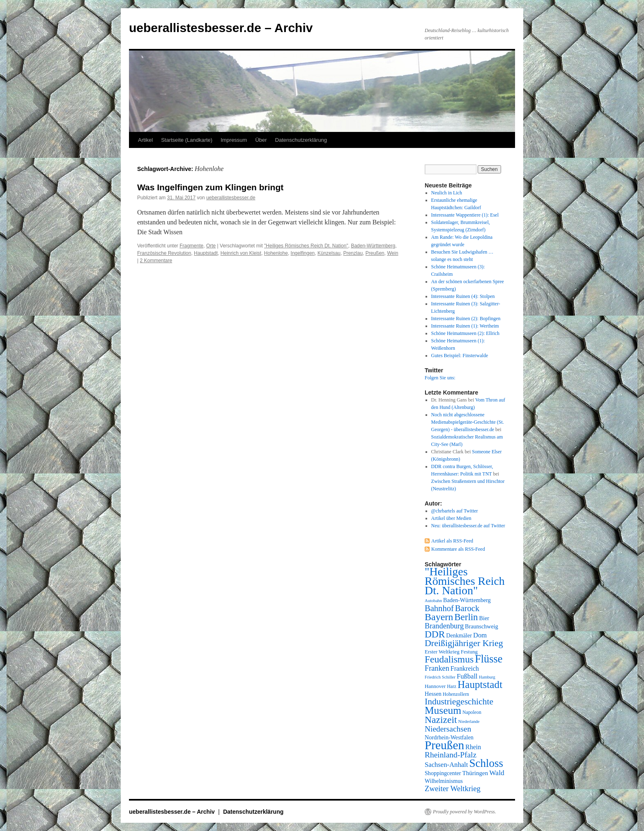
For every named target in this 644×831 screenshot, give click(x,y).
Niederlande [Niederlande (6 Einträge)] (469, 721)
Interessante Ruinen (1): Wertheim (465, 326)
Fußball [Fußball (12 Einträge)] (467, 676)
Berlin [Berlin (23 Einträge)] (466, 617)
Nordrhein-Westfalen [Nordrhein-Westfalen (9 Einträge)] (449, 737)
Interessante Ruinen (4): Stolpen (463, 296)
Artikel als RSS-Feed (452, 541)
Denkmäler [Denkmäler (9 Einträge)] (459, 635)
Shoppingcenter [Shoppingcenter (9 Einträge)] (443, 773)
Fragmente (191, 246)
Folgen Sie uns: (440, 378)
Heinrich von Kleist (241, 253)
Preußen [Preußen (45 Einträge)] (444, 745)
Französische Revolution (164, 253)
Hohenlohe (276, 253)
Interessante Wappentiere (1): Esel (465, 215)
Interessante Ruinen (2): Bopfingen (466, 319)
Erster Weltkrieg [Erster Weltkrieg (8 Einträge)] (442, 652)
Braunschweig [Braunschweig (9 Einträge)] (482, 626)
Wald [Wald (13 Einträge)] (497, 773)
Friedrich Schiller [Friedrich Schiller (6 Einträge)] (440, 677)
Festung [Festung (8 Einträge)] (469, 652)
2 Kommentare (156, 261)
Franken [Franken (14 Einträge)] (437, 668)
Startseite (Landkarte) (187, 140)
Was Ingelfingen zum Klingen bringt (210, 187)
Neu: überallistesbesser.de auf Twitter (468, 526)
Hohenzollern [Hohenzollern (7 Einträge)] (456, 694)
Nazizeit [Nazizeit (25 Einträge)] (441, 720)
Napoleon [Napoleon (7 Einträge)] (472, 712)
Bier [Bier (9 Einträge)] (484, 618)
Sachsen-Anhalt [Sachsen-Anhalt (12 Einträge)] (446, 765)
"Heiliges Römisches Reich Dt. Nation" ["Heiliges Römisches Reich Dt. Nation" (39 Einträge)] (465, 581)
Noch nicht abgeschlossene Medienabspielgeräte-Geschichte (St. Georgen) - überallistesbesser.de (468, 422)
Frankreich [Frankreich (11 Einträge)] (465, 668)
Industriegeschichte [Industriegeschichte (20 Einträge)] (459, 702)
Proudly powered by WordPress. (465, 812)
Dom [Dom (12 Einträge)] (480, 635)
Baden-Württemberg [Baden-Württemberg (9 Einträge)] (467, 600)
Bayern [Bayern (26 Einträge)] (439, 617)
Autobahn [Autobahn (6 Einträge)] (433, 601)
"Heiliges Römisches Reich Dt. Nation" (306, 246)
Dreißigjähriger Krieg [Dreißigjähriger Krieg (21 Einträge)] (464, 643)
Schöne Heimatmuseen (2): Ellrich (465, 333)
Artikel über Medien (451, 518)
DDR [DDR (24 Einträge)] (435, 634)
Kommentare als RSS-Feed (458, 549)
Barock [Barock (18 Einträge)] (467, 608)
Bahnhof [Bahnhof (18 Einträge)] (439, 608)
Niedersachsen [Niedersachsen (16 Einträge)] (448, 729)
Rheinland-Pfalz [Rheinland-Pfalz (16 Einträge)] (451, 755)
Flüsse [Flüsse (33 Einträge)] (489, 659)
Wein (392, 253)
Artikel (145, 140)
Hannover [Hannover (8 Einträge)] (435, 686)
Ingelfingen (303, 253)
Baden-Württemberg (373, 246)
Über (261, 140)
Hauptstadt (206, 253)
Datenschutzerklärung (301, 140)
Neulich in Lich (447, 193)
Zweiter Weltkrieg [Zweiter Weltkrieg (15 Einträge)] (453, 788)
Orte (211, 246)
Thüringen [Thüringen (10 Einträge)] (475, 773)
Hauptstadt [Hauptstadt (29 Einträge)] (480, 684)
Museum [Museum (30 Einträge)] (443, 710)
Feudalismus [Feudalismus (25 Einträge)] (449, 659)
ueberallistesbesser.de (231, 198)
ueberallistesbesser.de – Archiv (221, 28)
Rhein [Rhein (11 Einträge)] (473, 747)
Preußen (375, 253)
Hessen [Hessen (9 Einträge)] (433, 694)
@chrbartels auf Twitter (455, 511)
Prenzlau (353, 253)
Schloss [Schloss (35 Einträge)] (486, 763)
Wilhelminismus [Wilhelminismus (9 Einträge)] (444, 781)
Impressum (234, 140)
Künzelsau (329, 253)
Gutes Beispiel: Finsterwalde (460, 355)
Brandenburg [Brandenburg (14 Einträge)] (444, 626)
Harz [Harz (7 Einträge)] (452, 686)
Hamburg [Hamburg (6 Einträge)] (487, 677)
